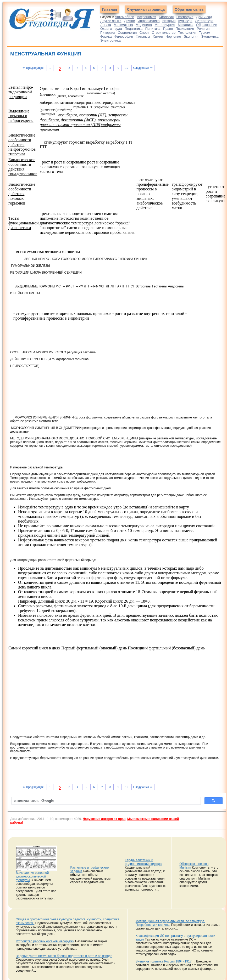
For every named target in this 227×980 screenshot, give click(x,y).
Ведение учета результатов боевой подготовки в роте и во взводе (64, 956)
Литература (204, 21)
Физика (106, 36)
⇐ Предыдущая (33, 68)
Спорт (144, 33)
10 (126, 68)
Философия (124, 36)
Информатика (149, 21)
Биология (166, 17)
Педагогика (134, 29)
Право (168, 29)
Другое (129, 21)
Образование (207, 25)
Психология (185, 29)
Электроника (110, 40)
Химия (158, 36)
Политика (153, 29)
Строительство (164, 33)
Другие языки (111, 21)
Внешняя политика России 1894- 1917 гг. (165, 961)
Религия (203, 29)
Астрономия (146, 17)
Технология (187, 33)
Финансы (143, 36)
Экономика (210, 36)
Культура (185, 21)
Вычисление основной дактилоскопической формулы (32, 876)
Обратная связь (189, 9)
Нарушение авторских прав (104, 819)
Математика (123, 25)
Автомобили (125, 17)
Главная (110, 9)
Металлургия (165, 25)
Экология (191, 36)
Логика (106, 25)
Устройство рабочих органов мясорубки (45, 941)
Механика (186, 25)
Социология (127, 33)
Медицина (144, 25)
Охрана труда (111, 29)
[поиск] (106, 801)
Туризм (205, 33)
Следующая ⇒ (143, 68)
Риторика (108, 33)
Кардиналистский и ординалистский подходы (143, 862)
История (169, 21)
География (185, 17)
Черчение (173, 36)
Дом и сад (204, 17)
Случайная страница (146, 9)
